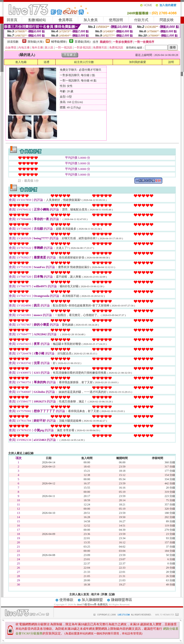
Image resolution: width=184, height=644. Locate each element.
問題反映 (167, 20)
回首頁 (12, 20)
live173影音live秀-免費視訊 (92, 604)
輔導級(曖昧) (59, 42)
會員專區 (65, 20)
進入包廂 (21, 62)
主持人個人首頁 (79, 594)
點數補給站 (37, 20)
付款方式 (141, 20)
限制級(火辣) (36, 42)
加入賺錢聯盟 (92, 600)
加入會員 (91, 20)
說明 (171, 62)
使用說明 (116, 20)
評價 (104, 594)
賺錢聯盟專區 (122, 600)
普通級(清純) (83, 42)
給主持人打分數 (84, 62)
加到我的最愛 (138, 62)
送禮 (46, 62)
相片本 (95, 594)
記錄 (112, 594)
